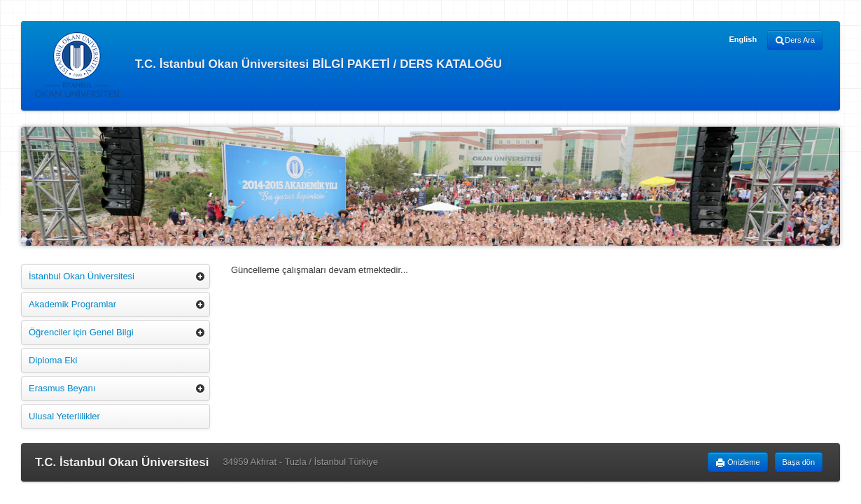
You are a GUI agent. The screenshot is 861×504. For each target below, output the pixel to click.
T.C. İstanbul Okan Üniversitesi (122, 462)
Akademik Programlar (72, 304)
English (743, 39)
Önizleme (738, 463)
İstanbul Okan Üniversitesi (82, 276)
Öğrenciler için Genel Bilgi (81, 332)
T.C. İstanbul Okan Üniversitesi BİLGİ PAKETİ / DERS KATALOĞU (268, 65)
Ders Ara (795, 41)
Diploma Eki (53, 360)
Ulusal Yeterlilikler (64, 416)
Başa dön (799, 462)
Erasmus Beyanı (62, 388)
